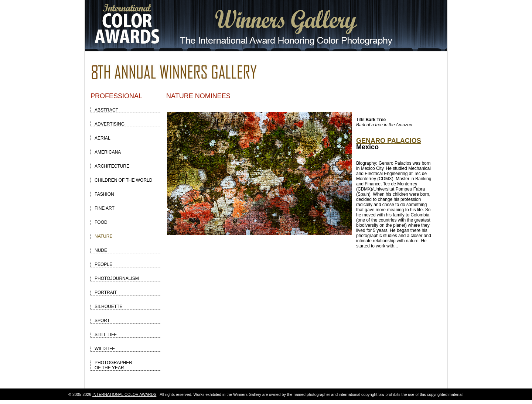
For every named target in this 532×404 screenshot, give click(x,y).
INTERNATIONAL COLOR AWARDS (124, 394)
